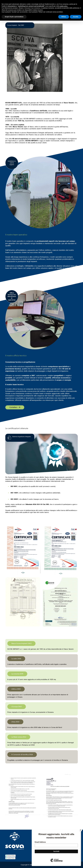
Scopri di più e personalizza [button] (14, 17)
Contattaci (15, 407)
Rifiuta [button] (64, 17)
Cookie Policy (11, 858)
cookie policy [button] (63, 6)
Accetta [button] (76, 17)
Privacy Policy (11, 856)
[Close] (80, 830)
